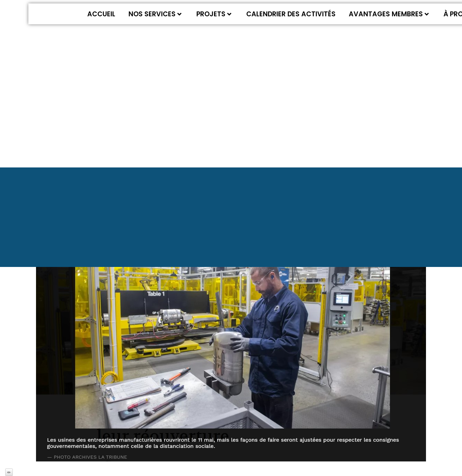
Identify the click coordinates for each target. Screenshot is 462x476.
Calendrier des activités (291, 14)
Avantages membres (389, 14)
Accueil (101, 14)
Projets (214, 14)
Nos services (155, 14)
